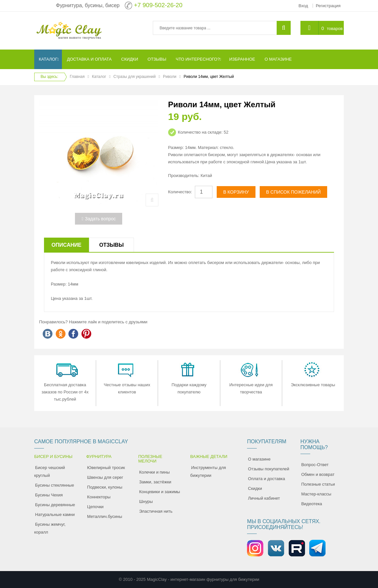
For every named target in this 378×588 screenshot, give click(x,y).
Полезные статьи (318, 484)
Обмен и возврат (318, 474)
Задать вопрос (99, 219)
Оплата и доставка (267, 479)
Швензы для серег (105, 477)
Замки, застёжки (155, 482)
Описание (66, 245)
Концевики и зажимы (160, 492)
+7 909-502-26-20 (158, 5)
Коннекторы (99, 497)
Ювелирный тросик (106, 468)
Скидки (255, 488)
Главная (77, 77)
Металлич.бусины (104, 516)
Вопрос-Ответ (315, 465)
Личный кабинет (264, 498)
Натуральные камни (55, 514)
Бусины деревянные (55, 505)
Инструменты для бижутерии (208, 471)
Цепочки (95, 507)
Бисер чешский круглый (50, 471)
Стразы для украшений (135, 77)
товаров (335, 29)
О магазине (259, 459)
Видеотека (312, 504)
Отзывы (111, 245)
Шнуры (146, 501)
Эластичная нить (156, 511)
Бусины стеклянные (55, 485)
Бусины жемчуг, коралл (50, 528)
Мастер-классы (316, 494)
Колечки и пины (154, 472)
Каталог (99, 77)
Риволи (170, 77)
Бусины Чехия (49, 495)
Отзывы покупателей (269, 469)
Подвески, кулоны (105, 487)
